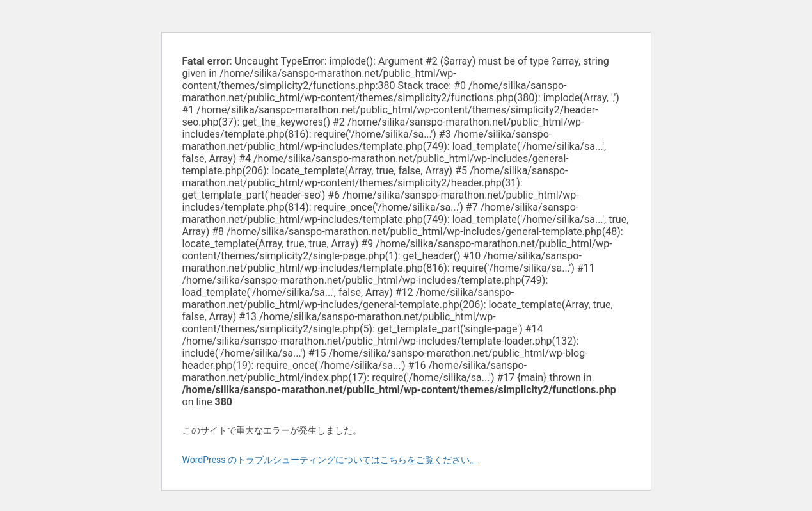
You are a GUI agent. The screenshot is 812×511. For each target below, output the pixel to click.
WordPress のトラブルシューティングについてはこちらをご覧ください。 (331, 460)
